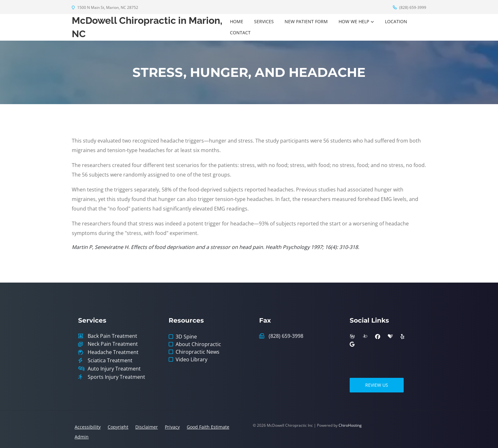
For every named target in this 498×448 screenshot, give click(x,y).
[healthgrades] (390, 337)
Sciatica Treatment (110, 361)
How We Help (354, 21)
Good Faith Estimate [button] (208, 427)
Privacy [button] (172, 427)
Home (237, 21)
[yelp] (402, 337)
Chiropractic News (198, 352)
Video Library (192, 359)
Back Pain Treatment (112, 336)
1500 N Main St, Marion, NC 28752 (105, 7)
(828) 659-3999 (410, 7)
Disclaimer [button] (147, 427)
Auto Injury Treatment (114, 369)
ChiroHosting (350, 425)
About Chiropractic (198, 344)
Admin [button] (82, 437)
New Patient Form (306, 21)
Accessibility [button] (88, 427)
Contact (240, 33)
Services (264, 21)
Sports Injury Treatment (116, 377)
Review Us (377, 385)
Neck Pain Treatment (113, 344)
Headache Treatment (113, 352)
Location (396, 21)
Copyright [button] (118, 427)
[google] (352, 344)
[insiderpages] (365, 337)
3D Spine (186, 337)
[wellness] (352, 337)
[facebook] (378, 337)
